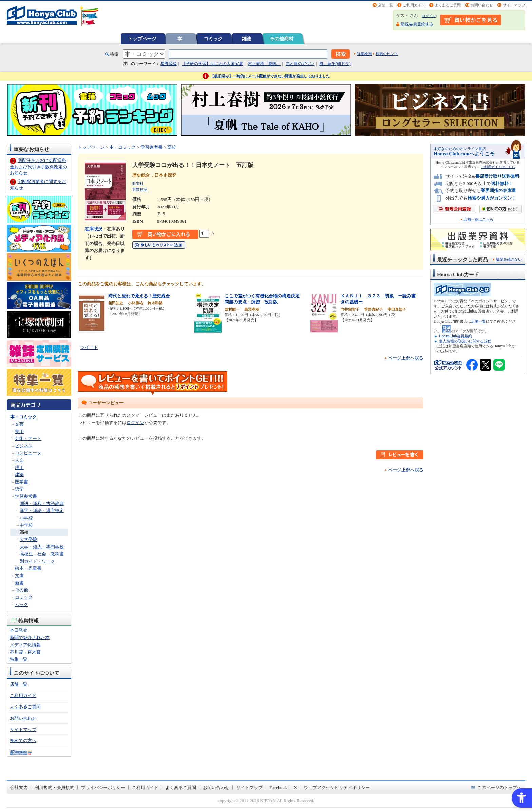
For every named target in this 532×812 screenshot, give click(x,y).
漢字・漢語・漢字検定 (42, 511)
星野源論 (169, 64)
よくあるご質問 (448, 5)
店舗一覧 (385, 5)
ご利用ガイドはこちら (498, 167)
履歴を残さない (509, 259)
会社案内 (19, 787)
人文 (19, 460)
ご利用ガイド (414, 5)
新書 (19, 583)
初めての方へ (23, 741)
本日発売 (19, 630)
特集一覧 (19, 659)
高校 (24, 532)
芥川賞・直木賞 (25, 652)
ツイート (89, 347)
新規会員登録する (417, 24)
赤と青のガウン (300, 64)
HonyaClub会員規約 (455, 336)
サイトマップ (514, 5)
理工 (19, 467)
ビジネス (24, 446)
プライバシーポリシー (103, 787)
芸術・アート (28, 439)
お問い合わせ (482, 5)
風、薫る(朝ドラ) (335, 64)
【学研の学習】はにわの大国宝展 (212, 64)
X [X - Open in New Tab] (296, 787)
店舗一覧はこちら (478, 219)
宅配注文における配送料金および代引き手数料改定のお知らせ (39, 166)
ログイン (429, 16)
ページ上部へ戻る (406, 358)
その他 (22, 590)
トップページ (142, 39)
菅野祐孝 (140, 189)
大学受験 (28, 539)
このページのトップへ (499, 787)
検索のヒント (387, 54)
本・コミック (23, 417)
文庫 (19, 576)
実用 (19, 431)
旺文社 (138, 183)
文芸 (19, 424)
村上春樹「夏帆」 (264, 64)
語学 (19, 489)
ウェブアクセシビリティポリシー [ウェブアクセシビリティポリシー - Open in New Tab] (337, 787)
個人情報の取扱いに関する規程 (465, 341)
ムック (22, 605)
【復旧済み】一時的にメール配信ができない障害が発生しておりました (270, 76)
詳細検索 (364, 54)
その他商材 (282, 39)
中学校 (26, 525)
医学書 (22, 482)
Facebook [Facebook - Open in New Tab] (278, 787)
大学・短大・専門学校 (42, 547)
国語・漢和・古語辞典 (42, 503)
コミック (213, 39)
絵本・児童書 (28, 568)
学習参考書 (26, 496)
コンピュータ (28, 453)
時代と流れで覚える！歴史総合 (139, 296)
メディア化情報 (25, 645)
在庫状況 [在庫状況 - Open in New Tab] (94, 229)
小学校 (26, 518)
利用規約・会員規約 (54, 787)
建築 (19, 475)
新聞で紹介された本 (30, 637)
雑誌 (246, 39)
